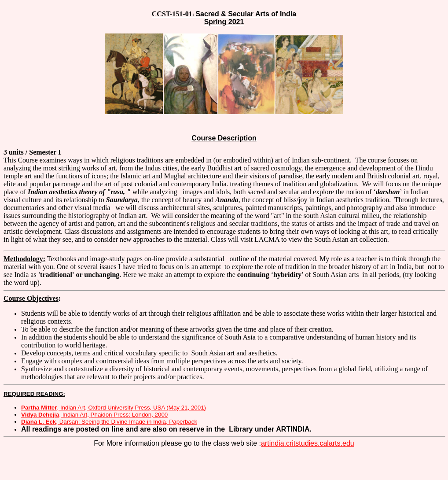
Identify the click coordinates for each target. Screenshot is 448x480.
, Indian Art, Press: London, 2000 (94, 415)
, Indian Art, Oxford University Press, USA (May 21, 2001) (114, 408)
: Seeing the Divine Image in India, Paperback (128, 422)
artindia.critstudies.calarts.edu (308, 443)
